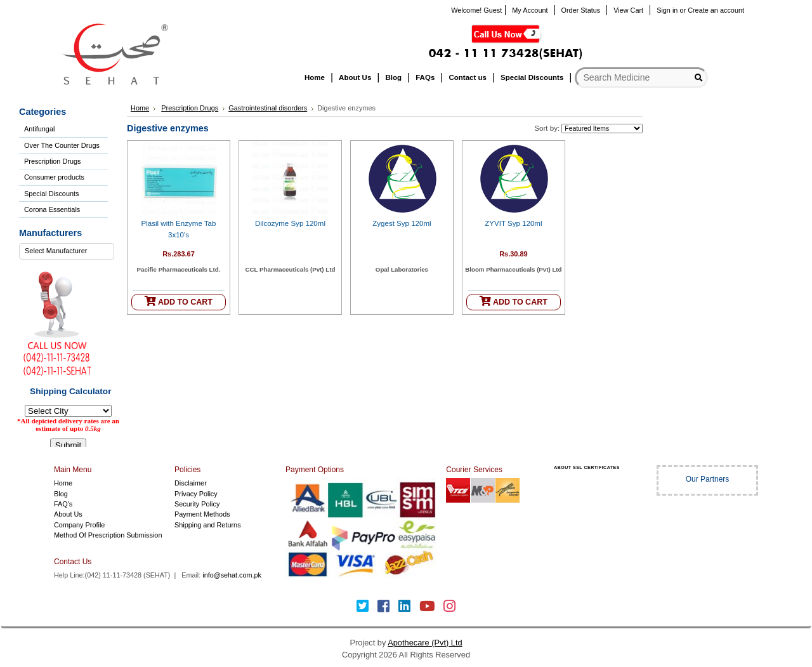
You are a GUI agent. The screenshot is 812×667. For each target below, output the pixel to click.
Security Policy (197, 504)
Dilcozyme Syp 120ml (290, 223)
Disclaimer (191, 483)
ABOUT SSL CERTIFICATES (587, 467)
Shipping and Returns (208, 525)
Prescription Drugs (52, 161)
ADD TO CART (179, 301)
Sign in (667, 10)
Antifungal (39, 129)
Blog (61, 494)
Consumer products (54, 177)
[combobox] (67, 251)
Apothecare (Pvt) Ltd (425, 643)
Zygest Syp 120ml (402, 223)
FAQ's (63, 504)
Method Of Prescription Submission (108, 535)
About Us (68, 514)
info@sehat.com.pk (232, 575)
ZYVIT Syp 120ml (513, 223)
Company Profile (79, 525)
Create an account (716, 10)
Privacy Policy (196, 494)
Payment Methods (202, 514)
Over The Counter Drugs (62, 145)
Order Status (581, 10)
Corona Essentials (52, 209)
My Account (530, 10)
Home (140, 108)
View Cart (628, 10)
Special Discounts (51, 194)
